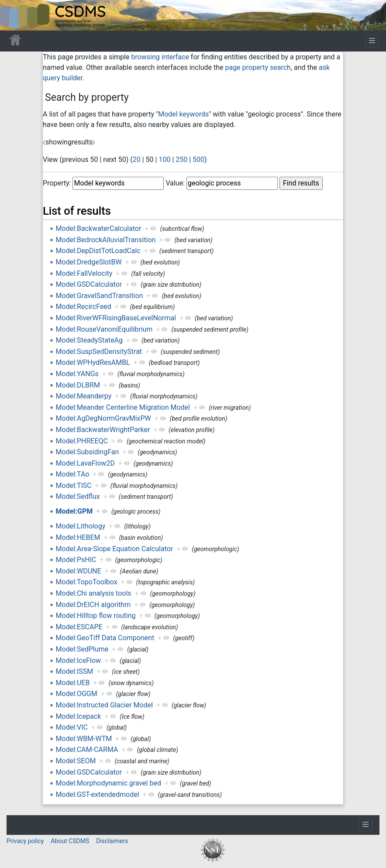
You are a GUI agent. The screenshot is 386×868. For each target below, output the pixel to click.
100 (164, 160)
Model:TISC (74, 485)
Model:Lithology (81, 526)
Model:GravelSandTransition (100, 296)
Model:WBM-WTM (84, 739)
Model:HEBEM (78, 537)
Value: (175, 183)
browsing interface (160, 57)
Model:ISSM (75, 671)
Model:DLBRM (78, 385)
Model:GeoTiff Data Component (105, 638)
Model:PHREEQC (82, 441)
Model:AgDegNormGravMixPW (103, 418)
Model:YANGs (77, 374)
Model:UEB (73, 683)
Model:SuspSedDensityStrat (99, 352)
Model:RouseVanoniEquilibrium (104, 329)
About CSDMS (70, 841)
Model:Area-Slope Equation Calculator (115, 549)
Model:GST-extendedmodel (98, 794)
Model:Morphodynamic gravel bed (109, 783)
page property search (258, 67)
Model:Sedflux (78, 496)
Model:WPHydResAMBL (93, 362)
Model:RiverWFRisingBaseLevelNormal (116, 318)
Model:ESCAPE (79, 627)
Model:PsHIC (76, 560)
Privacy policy (25, 841)
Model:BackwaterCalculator (99, 228)
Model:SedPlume (82, 649)
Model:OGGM (77, 694)
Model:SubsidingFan (88, 452)
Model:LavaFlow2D (85, 463)
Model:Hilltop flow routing (96, 616)
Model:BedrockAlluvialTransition (106, 240)
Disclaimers (112, 841)
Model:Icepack (79, 716)
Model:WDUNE (79, 571)
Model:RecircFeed (84, 307)
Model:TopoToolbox (87, 582)
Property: (57, 183)
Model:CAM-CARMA (87, 750)
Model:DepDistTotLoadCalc (98, 251)
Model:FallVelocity (84, 273)
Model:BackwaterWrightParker (103, 430)
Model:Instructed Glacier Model (105, 705)
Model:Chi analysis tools (94, 593)
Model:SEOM (76, 761)
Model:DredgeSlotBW (89, 262)
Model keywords (183, 114)
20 (137, 160)
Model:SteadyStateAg (89, 340)
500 (198, 160)
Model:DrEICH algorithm (93, 605)
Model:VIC (72, 727)
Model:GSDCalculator (89, 284)
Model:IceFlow (78, 660)
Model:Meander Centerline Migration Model (123, 407)
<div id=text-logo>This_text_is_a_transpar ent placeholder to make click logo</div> (14, 15)
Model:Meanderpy (84, 396)
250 (181, 160)
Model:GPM (74, 511)
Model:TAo (73, 474)
